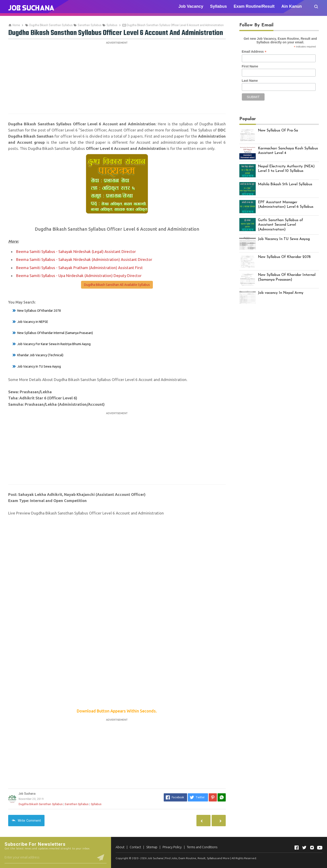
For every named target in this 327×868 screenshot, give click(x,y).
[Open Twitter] (304, 848)
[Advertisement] (117, 77)
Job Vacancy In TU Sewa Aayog (39, 366)
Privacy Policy (172, 847)
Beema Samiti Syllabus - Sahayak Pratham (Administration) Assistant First (79, 268)
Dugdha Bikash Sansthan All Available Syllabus (117, 285)
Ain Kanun (292, 6)
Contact (135, 847)
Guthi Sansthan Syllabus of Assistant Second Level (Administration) (281, 225)
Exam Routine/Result (254, 6)
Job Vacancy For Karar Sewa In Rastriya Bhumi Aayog (54, 344)
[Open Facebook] (297, 848)
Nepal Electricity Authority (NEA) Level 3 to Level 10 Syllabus (286, 169)
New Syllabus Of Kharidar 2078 (39, 311)
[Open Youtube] (320, 848)
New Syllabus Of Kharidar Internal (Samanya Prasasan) (55, 333)
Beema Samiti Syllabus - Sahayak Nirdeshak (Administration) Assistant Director (84, 259)
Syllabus (218, 6)
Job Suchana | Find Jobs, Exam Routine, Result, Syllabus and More (188, 858)
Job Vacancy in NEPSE (33, 322)
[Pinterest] (213, 797)
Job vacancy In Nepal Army (281, 293)
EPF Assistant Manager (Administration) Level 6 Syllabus (286, 205)
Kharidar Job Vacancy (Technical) (40, 355)
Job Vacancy (191, 6)
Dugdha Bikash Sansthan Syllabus (41, 804)
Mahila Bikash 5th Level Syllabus (285, 184)
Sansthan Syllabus (77, 804)
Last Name (250, 81)
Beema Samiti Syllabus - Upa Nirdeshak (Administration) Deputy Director (79, 276)
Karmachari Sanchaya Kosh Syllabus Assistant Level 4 (288, 151)
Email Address (254, 52)
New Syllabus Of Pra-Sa (278, 131)
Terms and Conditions (202, 847)
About (120, 847)
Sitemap (152, 847)
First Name (250, 66)
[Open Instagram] (312, 848)
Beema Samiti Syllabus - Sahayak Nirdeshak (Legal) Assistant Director (76, 251)
